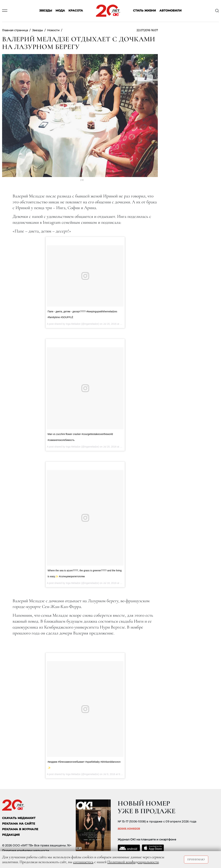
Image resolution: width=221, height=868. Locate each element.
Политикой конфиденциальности (133, 862)
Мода (60, 11)
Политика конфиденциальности (26, 851)
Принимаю (196, 859)
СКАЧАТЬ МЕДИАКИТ (19, 818)
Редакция (11, 835)
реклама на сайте (19, 824)
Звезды (46, 11)
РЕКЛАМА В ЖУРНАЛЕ (20, 829)
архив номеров (129, 828)
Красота (76, 11)
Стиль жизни (144, 11)
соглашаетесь (83, 862)
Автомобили (170, 11)
